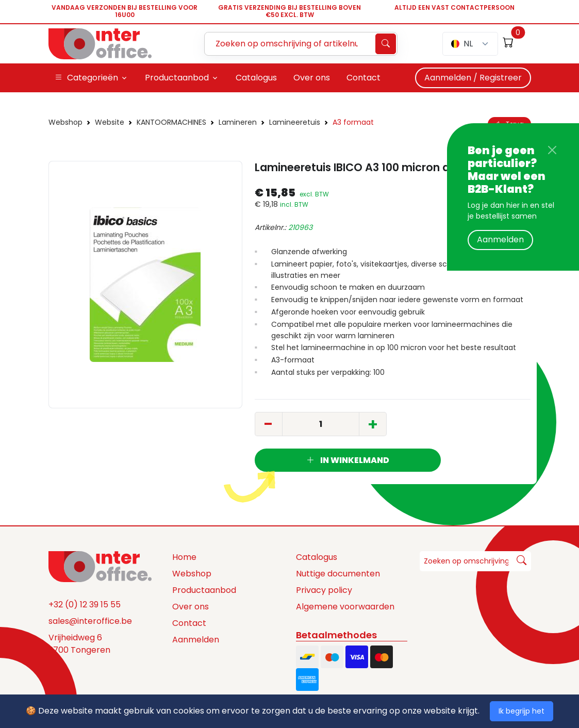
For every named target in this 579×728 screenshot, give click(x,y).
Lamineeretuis (295, 122)
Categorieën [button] (86, 78)
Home (184, 557)
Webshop (65, 122)
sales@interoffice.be (90, 621)
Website (110, 122)
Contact (189, 623)
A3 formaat (353, 122)
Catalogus (317, 557)
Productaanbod (204, 590)
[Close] (552, 150)
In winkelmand (348, 460)
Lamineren (238, 122)
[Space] (100, 566)
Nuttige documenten (338, 574)
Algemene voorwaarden (345, 607)
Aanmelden (500, 239)
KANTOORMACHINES (171, 122)
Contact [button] (363, 78)
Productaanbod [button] (177, 78)
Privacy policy (324, 590)
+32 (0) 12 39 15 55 (85, 605)
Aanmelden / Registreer (473, 78)
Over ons (191, 607)
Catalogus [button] (256, 78)
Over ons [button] (312, 78)
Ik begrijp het (522, 711)
